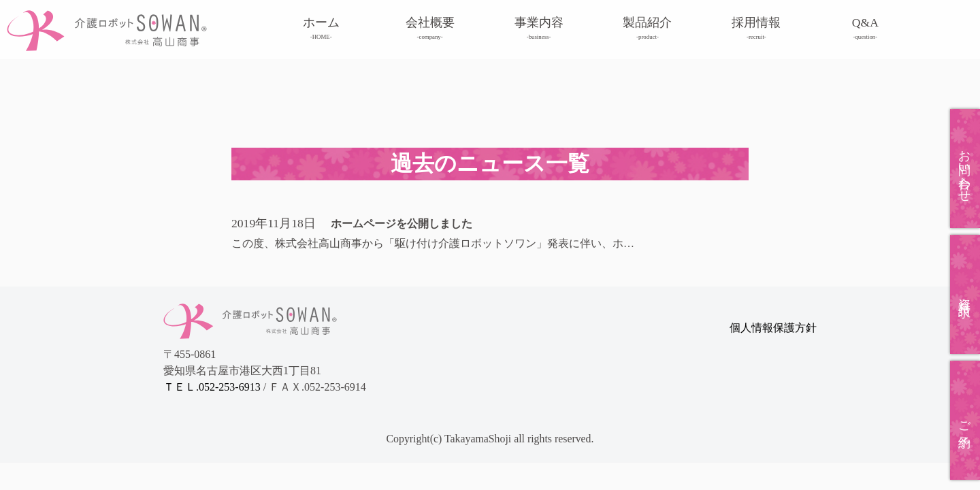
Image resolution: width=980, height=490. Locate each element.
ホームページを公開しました (402, 224)
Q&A (865, 29)
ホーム (321, 29)
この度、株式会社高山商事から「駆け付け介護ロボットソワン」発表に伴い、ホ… (433, 243)
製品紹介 (647, 29)
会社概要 (430, 29)
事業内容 (539, 29)
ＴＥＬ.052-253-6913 (213, 387)
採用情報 (756, 29)
